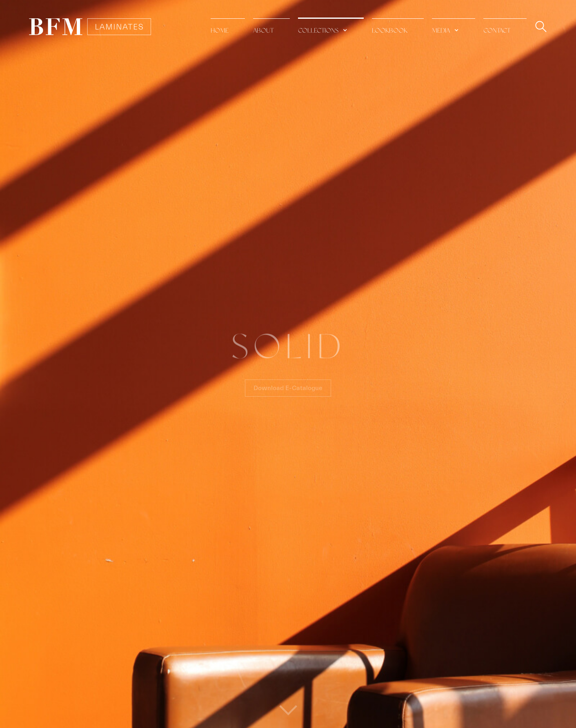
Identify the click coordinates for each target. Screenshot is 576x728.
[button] (331, 26)
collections (318, 31)
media (441, 31)
